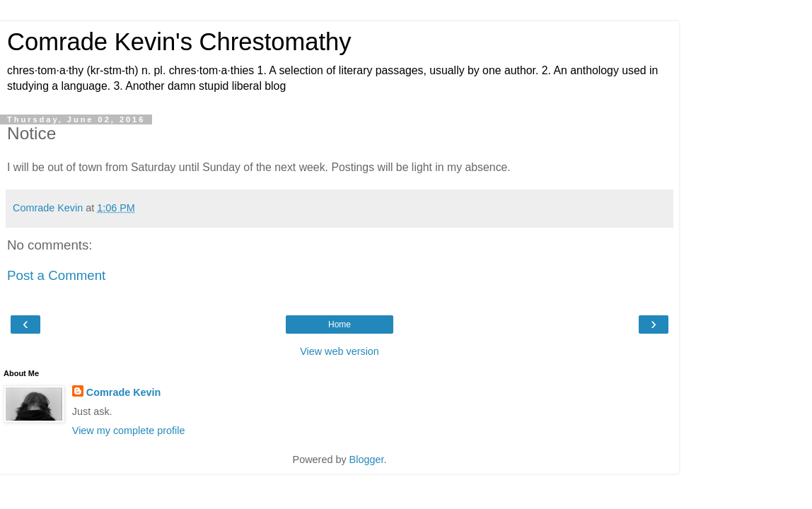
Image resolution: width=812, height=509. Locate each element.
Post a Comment (56, 275)
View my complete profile (129, 431)
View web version (340, 351)
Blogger (367, 460)
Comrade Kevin (124, 392)
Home (340, 324)
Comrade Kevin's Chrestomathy (179, 42)
